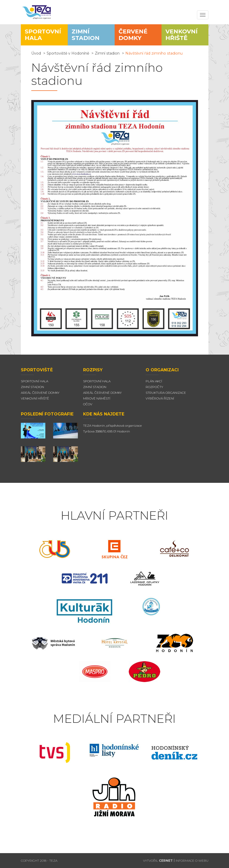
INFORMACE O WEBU (192, 861)
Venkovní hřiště (35, 398)
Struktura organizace (166, 393)
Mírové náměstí (97, 398)
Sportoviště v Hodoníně (68, 53)
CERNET (166, 861)
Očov (88, 404)
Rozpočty (154, 387)
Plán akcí (154, 381)
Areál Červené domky (40, 393)
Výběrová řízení (160, 398)
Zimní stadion (107, 53)
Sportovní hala (35, 381)
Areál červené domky (102, 393)
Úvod (36, 53)
